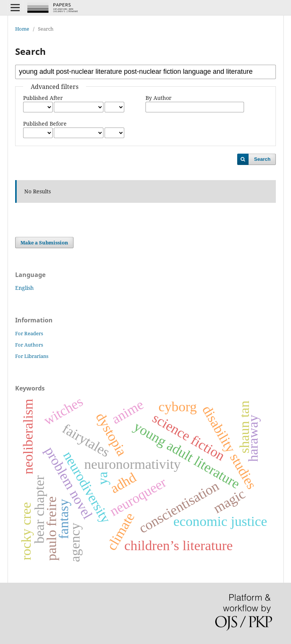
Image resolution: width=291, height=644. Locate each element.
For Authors (29, 345)
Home (22, 29)
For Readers (29, 333)
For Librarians (32, 356)
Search (262, 159)
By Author (159, 98)
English (24, 288)
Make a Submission (44, 243)
